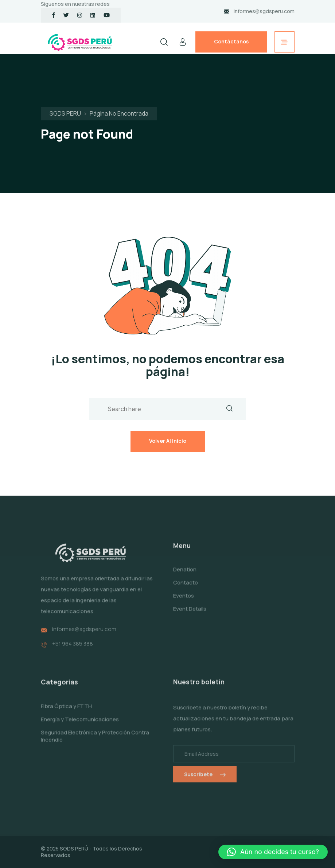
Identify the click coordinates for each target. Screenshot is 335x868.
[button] (273, 852)
